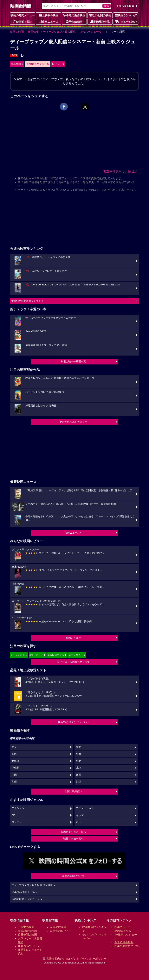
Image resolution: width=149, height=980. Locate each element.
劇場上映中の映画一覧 (73, 361)
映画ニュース (49, 22)
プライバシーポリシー (93, 959)
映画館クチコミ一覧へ (73, 832)
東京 (14, 747)
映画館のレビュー (61, 931)
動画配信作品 (100, 22)
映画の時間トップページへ (27, 899)
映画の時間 (17, 32)
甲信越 (15, 768)
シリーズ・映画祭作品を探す (73, 662)
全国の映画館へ (73, 791)
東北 (79, 761)
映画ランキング (126, 15)
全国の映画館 (58, 927)
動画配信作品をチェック (73, 422)
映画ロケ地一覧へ (73, 839)
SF (13, 815)
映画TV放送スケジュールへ (73, 722)
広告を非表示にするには (120, 171)
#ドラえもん (18, 655)
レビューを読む (126, 22)
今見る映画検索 (125, 6)
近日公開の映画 (100, 15)
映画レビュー (73, 638)
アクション (18, 808)
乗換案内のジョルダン (63, 959)
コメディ (17, 822)
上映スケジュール (91, 32)
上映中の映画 (49, 15)
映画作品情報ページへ (24, 892)
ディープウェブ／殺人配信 (59, 32)
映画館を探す (23, 22)
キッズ (80, 815)
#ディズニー (76, 655)
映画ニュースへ (73, 533)
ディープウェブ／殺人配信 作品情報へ (33, 885)
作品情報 (33, 32)
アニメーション (85, 808)
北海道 (15, 761)
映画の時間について (73, 876)
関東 (79, 747)
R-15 (14, 55)
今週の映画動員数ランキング (27, 301)
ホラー (80, 822)
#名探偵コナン (56, 655)
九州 (14, 782)
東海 (79, 754)
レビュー (57, 64)
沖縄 (79, 782)
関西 (14, 754)
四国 (79, 775)
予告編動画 (74, 22)
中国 (14, 775)
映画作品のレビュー (30, 946)
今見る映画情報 (124, 942)
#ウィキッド (36, 655)
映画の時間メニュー (23, 15)
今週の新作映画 (74, 15)
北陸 (79, 768)
